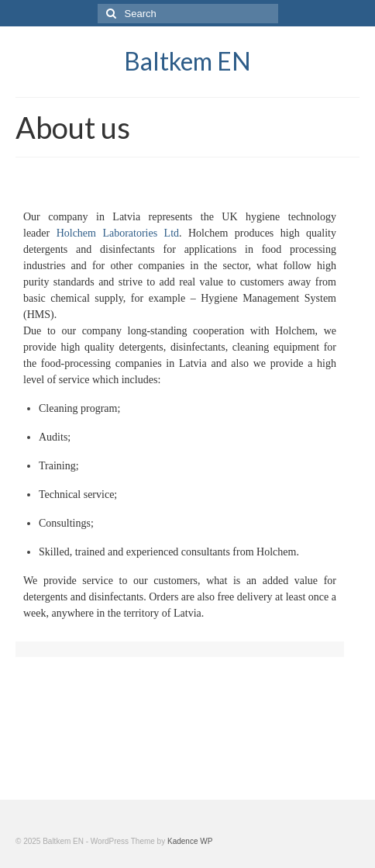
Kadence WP (190, 841)
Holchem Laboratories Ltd (118, 233)
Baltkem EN (187, 61)
